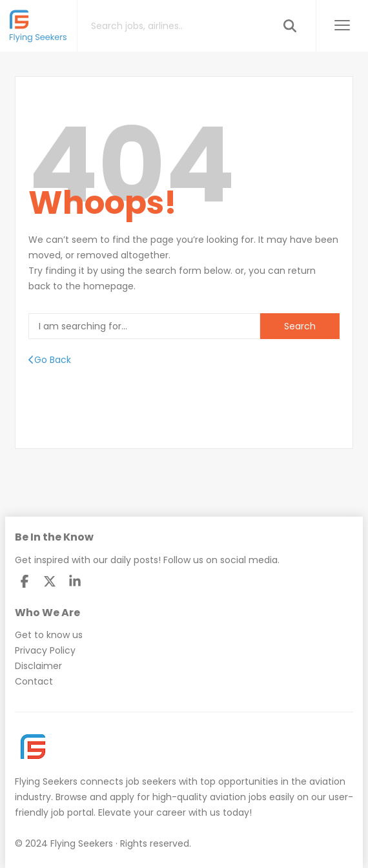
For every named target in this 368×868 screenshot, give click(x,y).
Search (300, 326)
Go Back (50, 360)
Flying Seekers (46, 781)
